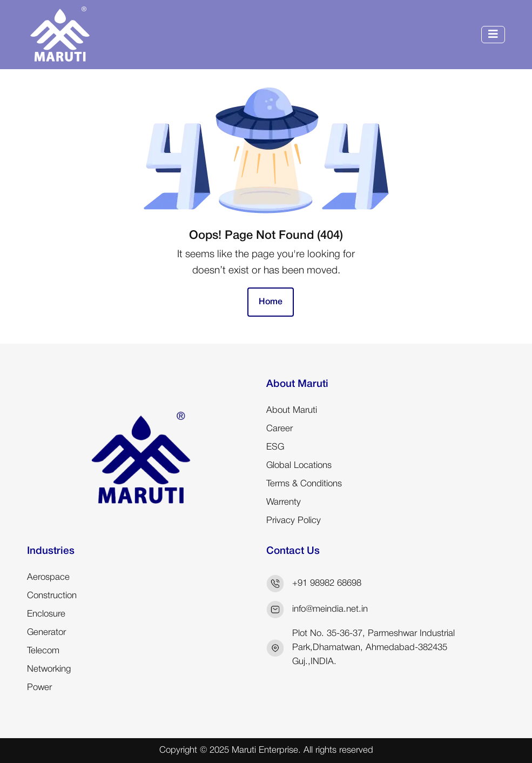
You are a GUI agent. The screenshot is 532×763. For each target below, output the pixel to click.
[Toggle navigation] (493, 35)
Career (280, 429)
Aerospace (48, 577)
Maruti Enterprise (265, 750)
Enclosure (46, 614)
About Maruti (292, 410)
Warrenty (284, 502)
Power (39, 688)
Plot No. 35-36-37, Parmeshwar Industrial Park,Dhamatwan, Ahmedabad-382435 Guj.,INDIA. (373, 648)
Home (271, 302)
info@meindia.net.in (330, 609)
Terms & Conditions (304, 484)
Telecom (43, 651)
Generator (46, 633)
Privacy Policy (294, 521)
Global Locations (299, 466)
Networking (49, 669)
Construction (52, 596)
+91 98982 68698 (327, 583)
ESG (275, 447)
